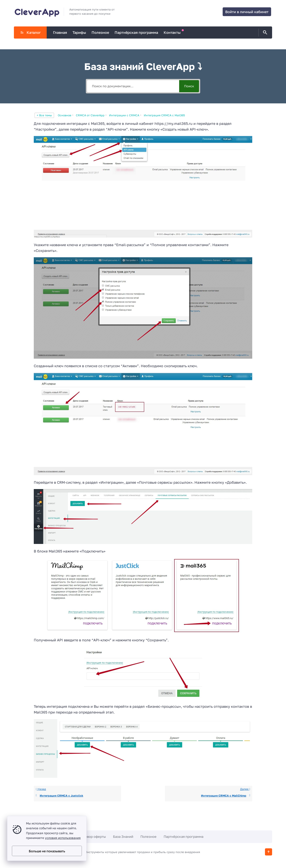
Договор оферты (92, 837)
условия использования (63, 838)
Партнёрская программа (184, 837)
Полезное (148, 837)
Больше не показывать (47, 851)
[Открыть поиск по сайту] (264, 33)
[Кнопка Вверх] (269, 852)
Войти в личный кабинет (247, 12)
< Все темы (44, 115)
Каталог (30, 32)
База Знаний (123, 837)
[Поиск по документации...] (133, 86)
